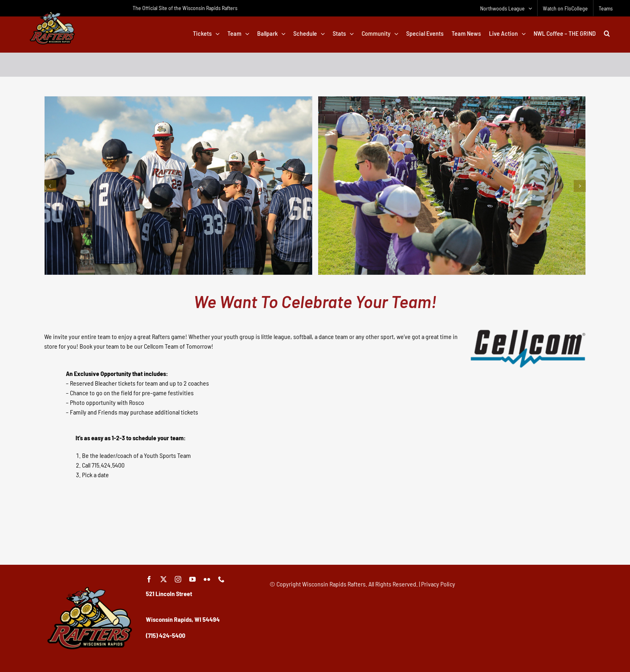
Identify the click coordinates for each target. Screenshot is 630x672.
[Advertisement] (315, 536)
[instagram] (178, 579)
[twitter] (164, 579)
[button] (607, 33)
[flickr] (207, 579)
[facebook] (149, 579)
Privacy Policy (438, 584)
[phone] (221, 579)
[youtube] (192, 579)
